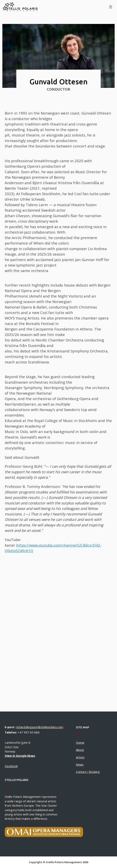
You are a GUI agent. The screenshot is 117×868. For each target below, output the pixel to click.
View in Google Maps (20, 756)
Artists (80, 757)
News (80, 764)
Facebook (11, 766)
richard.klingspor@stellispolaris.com (40, 727)
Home (80, 742)
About (80, 750)
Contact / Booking (88, 772)
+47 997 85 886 (29, 732)
